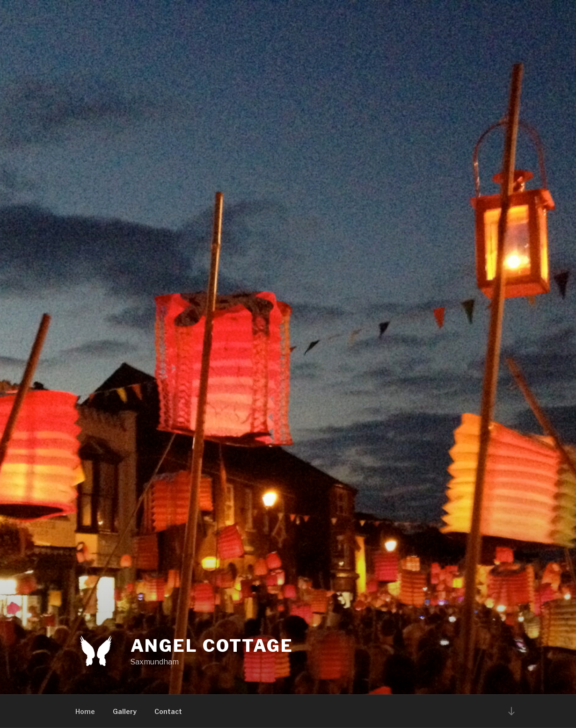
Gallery (125, 711)
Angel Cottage (212, 646)
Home (85, 711)
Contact (168, 711)
